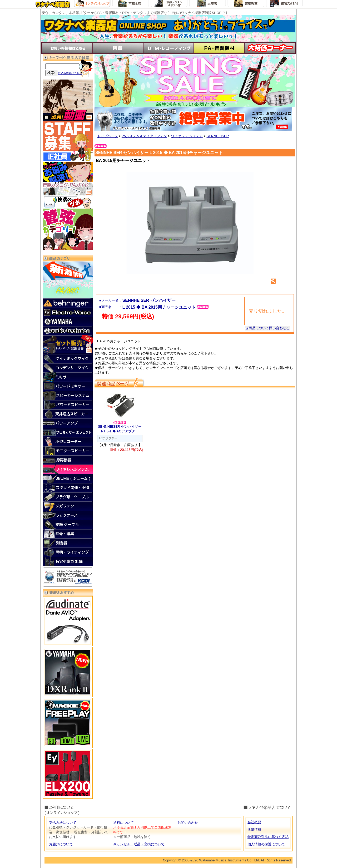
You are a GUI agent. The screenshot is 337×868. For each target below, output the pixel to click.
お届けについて (61, 844)
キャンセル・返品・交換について (139, 844)
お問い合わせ (188, 823)
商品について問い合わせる (267, 328)
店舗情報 (254, 829)
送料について (123, 823)
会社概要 (254, 822)
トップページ (107, 136)
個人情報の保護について (266, 844)
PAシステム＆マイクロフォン (144, 136)
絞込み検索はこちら (70, 73)
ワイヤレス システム (187, 136)
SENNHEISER (218, 136)
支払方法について (63, 823)
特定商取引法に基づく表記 (268, 837)
